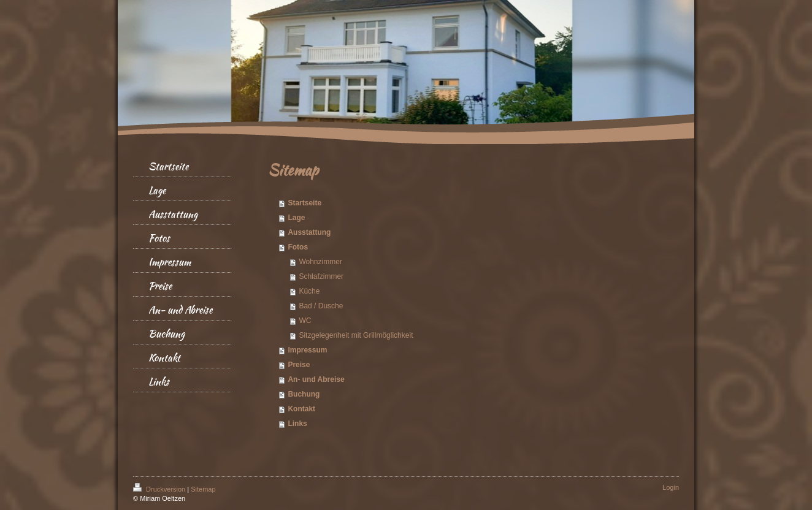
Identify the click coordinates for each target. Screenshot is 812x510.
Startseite (304, 203)
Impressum (307, 350)
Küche (309, 291)
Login (671, 487)
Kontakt (301, 409)
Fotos (298, 247)
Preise (299, 365)
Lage (296, 218)
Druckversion (160, 489)
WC (305, 321)
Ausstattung (309, 232)
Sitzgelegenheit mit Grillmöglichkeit (356, 335)
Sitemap (203, 489)
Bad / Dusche (321, 306)
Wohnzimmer (320, 262)
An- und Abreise (316, 379)
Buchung (304, 394)
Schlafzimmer (321, 276)
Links (297, 424)
